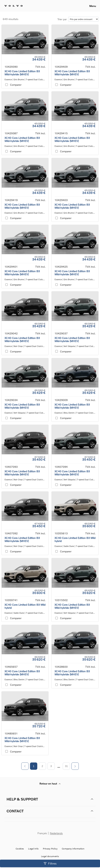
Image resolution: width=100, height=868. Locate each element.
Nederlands (56, 833)
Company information (73, 849)
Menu (93, 6)
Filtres (50, 863)
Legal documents (50, 856)
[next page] (59, 767)
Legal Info (33, 849)
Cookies (20, 849)
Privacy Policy (50, 849)
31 (66, 766)
